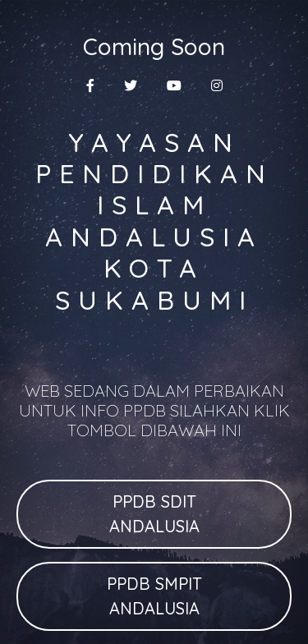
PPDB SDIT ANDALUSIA (154, 514)
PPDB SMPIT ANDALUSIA (154, 596)
